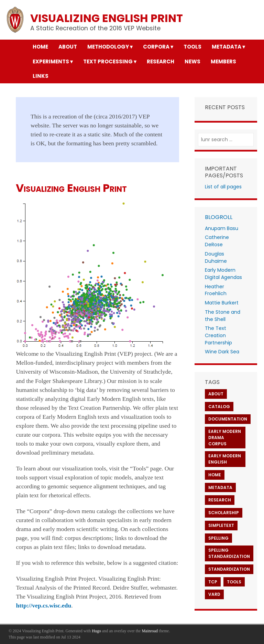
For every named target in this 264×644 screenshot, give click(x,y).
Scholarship (224, 513)
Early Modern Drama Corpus (225, 438)
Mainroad (150, 631)
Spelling (218, 538)
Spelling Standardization (229, 553)
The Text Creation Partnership (218, 335)
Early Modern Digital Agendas (223, 274)
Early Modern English (225, 459)
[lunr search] (226, 140)
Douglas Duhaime (216, 257)
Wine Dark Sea (222, 352)
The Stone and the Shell (223, 316)
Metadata (220, 487)
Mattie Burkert (222, 303)
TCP (213, 582)
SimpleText (221, 525)
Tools (234, 582)
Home (215, 475)
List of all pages (223, 187)
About (216, 394)
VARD (214, 594)
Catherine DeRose (217, 241)
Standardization (229, 569)
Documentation (228, 419)
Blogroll (219, 217)
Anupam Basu (222, 228)
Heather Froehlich (216, 290)
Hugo (96, 631)
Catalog (219, 407)
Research (220, 500)
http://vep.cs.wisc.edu (43, 605)
